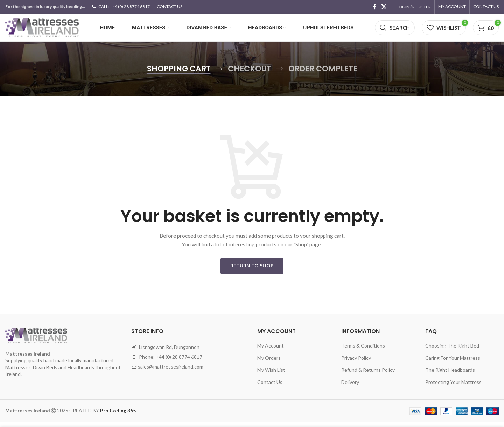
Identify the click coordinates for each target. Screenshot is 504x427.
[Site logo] (42, 30)
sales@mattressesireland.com (171, 372)
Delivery (350, 387)
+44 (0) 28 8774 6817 (179, 362)
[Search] (395, 30)
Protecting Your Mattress (453, 387)
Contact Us (270, 387)
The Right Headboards (450, 375)
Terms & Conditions (363, 351)
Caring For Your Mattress (453, 362)
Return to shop (252, 270)
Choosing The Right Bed (452, 351)
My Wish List (271, 375)
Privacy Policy (356, 362)
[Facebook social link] (375, 7)
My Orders (269, 362)
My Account (271, 351)
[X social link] (384, 7)
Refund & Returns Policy (368, 375)
